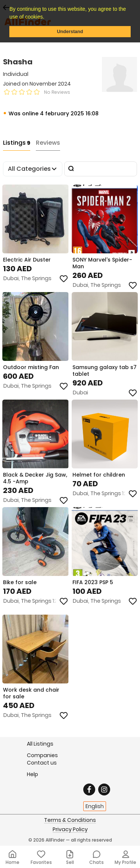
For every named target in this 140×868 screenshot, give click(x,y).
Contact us (42, 763)
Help (32, 774)
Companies (42, 755)
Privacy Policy (70, 830)
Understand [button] (70, 32)
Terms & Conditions (70, 820)
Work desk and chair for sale (31, 693)
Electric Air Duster (27, 260)
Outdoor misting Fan (31, 367)
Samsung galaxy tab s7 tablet (105, 371)
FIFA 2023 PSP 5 (93, 582)
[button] (47, 17)
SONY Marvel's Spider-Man (102, 263)
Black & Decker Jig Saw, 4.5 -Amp (35, 478)
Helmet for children (99, 475)
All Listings (40, 744)
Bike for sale (20, 582)
